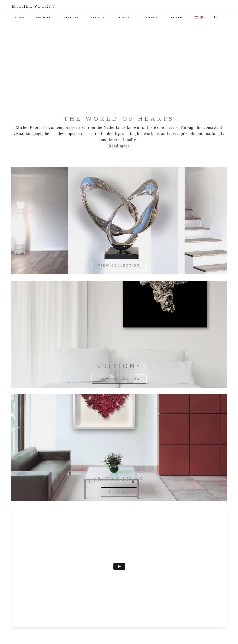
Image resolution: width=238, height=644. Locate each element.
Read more (119, 146)
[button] (216, 17)
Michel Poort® (34, 6)
